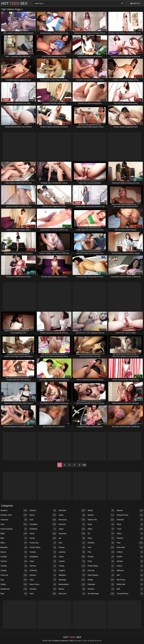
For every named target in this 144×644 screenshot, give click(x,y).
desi (14, 594)
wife (130, 589)
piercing (101, 571)
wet (130, 575)
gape (43, 561)
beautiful (14, 547)
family (43, 538)
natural (101, 515)
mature (72, 589)
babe (14, 534)
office (101, 529)
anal (14, 524)
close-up (14, 575)
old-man (101, 543)
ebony (43, 515)
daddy (14, 584)
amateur (14, 510)
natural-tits (101, 520)
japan (72, 529)
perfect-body (101, 566)
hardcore (72, 510)
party (101, 561)
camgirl (14, 557)
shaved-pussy (130, 515)
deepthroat (14, 589)
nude (101, 524)
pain (101, 552)
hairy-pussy (43, 584)
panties (101, 557)
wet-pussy (130, 580)
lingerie (72, 571)
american (14, 520)
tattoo (130, 534)
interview (72, 524)
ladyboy (72, 552)
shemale (130, 520)
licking (72, 566)
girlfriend (43, 571)
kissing (72, 547)
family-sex (43, 543)
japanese (72, 534)
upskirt (130, 557)
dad (14, 580)
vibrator (130, 561)
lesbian (72, 561)
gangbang (43, 557)
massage (72, 580)
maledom (72, 575)
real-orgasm (101, 575)
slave (130, 524)
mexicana (72, 594)
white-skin (130, 584)
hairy (43, 580)
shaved (130, 510)
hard (43, 594)
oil (101, 534)
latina (72, 557)
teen (130, 543)
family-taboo (43, 547)
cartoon (14, 561)
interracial (72, 520)
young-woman (130, 594)
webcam (130, 571)
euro (43, 520)
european (43, 524)
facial (43, 534)
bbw (14, 538)
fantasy (43, 552)
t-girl (130, 529)
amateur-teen (14, 515)
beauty (14, 552)
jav (72, 538)
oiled (101, 538)
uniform (130, 552)
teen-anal (130, 547)
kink (72, 543)
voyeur (130, 566)
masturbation (72, 584)
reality (101, 580)
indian (72, 515)
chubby (14, 571)
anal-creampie (14, 529)
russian (101, 589)
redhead (101, 584)
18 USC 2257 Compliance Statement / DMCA (58, 641)
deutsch (43, 510)
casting (14, 566)
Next (84, 465)
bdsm (14, 543)
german (43, 566)
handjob (43, 589)
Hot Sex (14, 3)
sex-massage (101, 594)
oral (101, 547)
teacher (130, 538)
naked (101, 510)
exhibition (43, 529)
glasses (43, 575)
